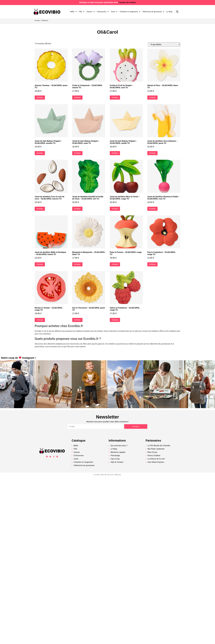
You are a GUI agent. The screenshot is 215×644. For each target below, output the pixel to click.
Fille (82, 12)
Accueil (37, 21)
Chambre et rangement (130, 12)
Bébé (73, 12)
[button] (3, 385)
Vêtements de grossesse (153, 12)
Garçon (91, 12)
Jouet (114, 12)
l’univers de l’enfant (127, 2)
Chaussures (103, 12)
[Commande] (164, 44)
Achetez (40, 97)
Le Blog (169, 12)
